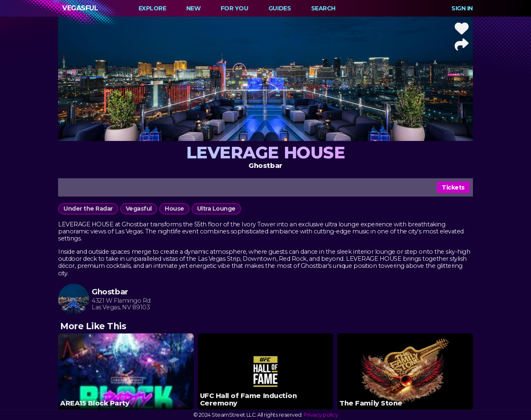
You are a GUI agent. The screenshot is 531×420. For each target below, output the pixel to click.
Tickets (453, 187)
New (194, 8)
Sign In (462, 8)
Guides (280, 8)
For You (235, 8)
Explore (152, 8)
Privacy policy (321, 415)
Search (323, 8)
